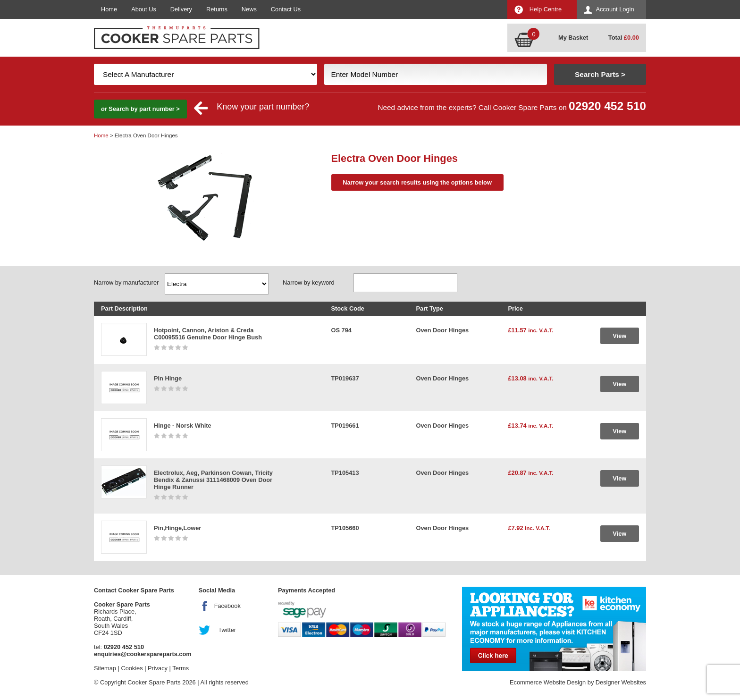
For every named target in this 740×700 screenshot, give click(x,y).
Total (624, 38)
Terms (181, 668)
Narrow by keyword (309, 283)
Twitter (227, 630)
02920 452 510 (607, 106)
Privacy (158, 668)
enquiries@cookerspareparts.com (143, 654)
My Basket (573, 38)
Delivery (181, 9)
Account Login (615, 9)
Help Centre (546, 9)
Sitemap (105, 668)
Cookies (132, 668)
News (249, 9)
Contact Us (286, 9)
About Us (144, 9)
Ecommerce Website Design (548, 682)
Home (109, 9)
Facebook (227, 606)
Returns (217, 9)
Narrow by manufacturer (126, 283)
